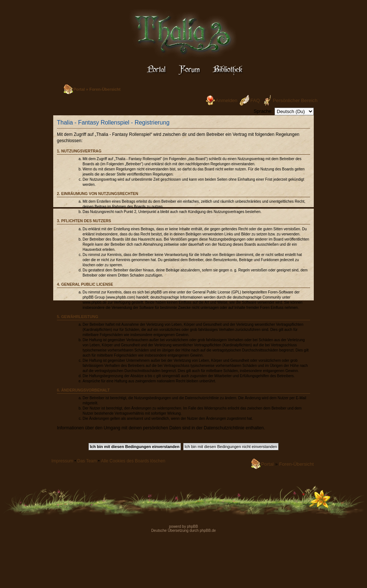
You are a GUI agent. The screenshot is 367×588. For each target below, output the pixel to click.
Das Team (87, 461)
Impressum (62, 461)
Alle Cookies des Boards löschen (133, 461)
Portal (79, 89)
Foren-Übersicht (105, 89)
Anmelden (227, 100)
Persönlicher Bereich (295, 100)
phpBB (192, 526)
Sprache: (263, 111)
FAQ (255, 100)
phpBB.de (208, 531)
